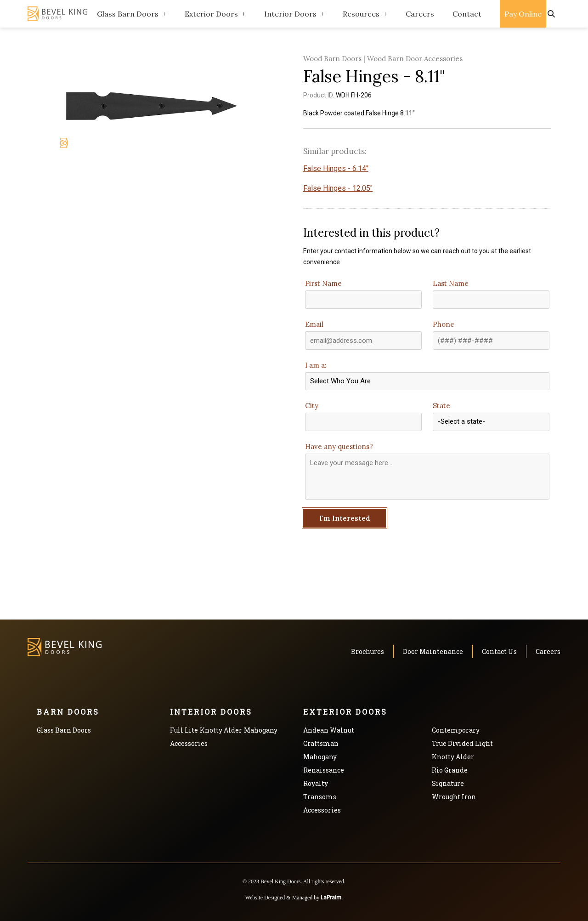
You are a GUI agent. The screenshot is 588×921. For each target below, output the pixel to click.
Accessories (189, 743)
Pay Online (523, 14)
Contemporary (456, 730)
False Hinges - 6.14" (336, 168)
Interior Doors (290, 14)
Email (314, 324)
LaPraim (331, 898)
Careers (420, 14)
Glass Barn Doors (128, 14)
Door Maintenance (433, 651)
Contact (467, 14)
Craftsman (321, 743)
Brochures (367, 651)
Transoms (320, 797)
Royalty (316, 783)
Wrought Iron (454, 797)
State (441, 406)
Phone (444, 324)
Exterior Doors (211, 14)
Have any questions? (339, 446)
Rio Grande (450, 770)
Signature (448, 783)
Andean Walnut (329, 730)
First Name (323, 283)
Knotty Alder (221, 730)
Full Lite (184, 730)
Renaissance (324, 770)
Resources (361, 14)
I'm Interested (345, 518)
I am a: (316, 365)
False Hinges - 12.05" (338, 188)
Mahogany (261, 730)
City (312, 406)
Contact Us (499, 651)
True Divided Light (462, 743)
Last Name (451, 283)
